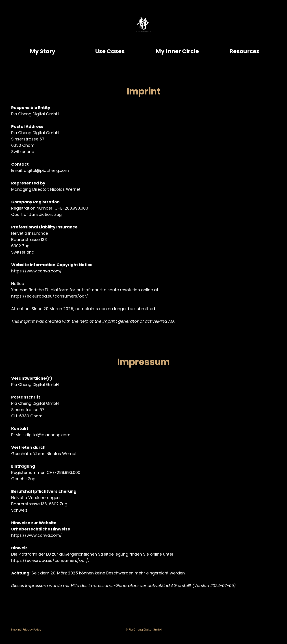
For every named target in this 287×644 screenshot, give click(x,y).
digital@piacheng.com (46, 170)
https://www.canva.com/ (37, 271)
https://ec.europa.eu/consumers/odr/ (50, 296)
